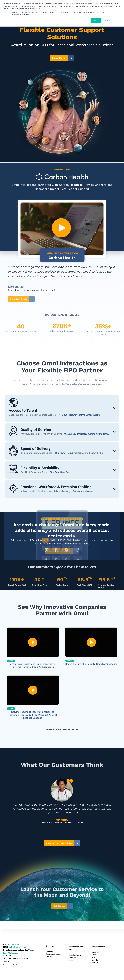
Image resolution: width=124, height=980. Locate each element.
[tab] (62, 435)
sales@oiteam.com (18, 947)
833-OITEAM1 (14, 944)
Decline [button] (107, 21)
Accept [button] (96, 21)
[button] (56, 831)
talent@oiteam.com (12, 953)
